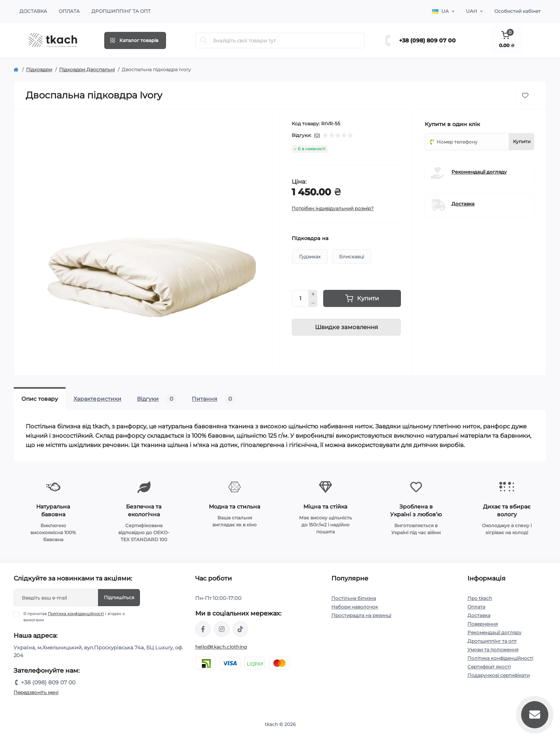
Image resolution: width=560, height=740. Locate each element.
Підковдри (39, 69)
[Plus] (313, 294)
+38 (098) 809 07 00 (427, 40)
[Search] (204, 40)
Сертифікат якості (489, 667)
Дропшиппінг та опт (121, 11)
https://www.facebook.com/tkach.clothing (203, 629)
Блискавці (352, 257)
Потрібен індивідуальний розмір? (333, 208)
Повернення (483, 624)
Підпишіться (119, 597)
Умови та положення (493, 650)
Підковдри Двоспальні (87, 69)
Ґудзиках (310, 257)
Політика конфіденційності (76, 614)
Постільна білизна (354, 598)
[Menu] (135, 40)
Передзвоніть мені (36, 692)
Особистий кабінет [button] (517, 11)
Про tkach (480, 598)
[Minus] (313, 303)
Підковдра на (310, 238)
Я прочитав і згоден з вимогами (74, 617)
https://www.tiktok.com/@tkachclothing (240, 629)
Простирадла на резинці (361, 615)
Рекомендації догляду (479, 172)
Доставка (33, 11)
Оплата (69, 11)
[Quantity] (300, 298)
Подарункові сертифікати (499, 675)
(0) (317, 135)
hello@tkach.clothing (221, 647)
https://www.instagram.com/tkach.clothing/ (222, 629)
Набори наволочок (355, 607)
